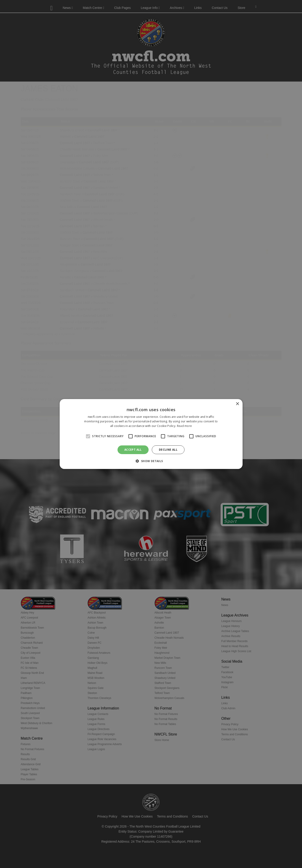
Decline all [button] (168, 450)
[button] (151, 461)
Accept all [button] (133, 450)
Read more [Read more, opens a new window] (184, 426)
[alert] (151, 434)
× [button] (237, 404)
